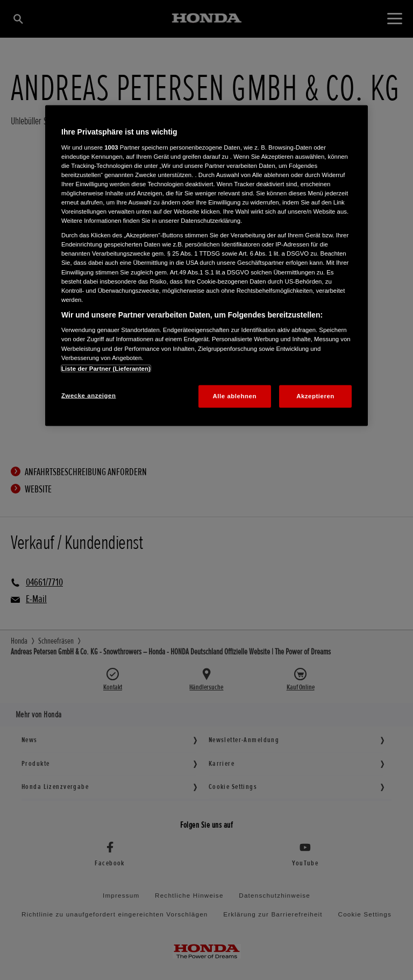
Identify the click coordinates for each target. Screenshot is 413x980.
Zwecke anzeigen (88, 395)
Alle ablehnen (235, 396)
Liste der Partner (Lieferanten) (106, 368)
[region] (206, 266)
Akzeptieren (315, 396)
